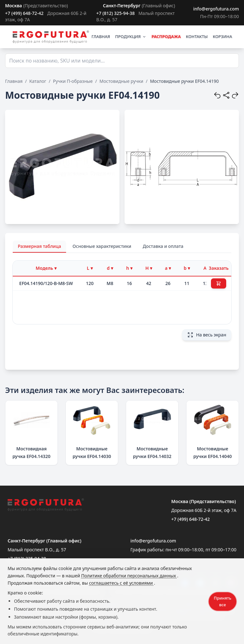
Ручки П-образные (73, 81)
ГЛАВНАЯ (101, 37)
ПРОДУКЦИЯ (131, 37)
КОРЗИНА (223, 37)
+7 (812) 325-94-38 (115, 13)
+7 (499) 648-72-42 (24, 13)
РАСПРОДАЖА (166, 37)
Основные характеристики (102, 246)
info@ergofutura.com (216, 9)
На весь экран (207, 335)
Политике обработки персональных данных (129, 576)
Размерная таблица (39, 246)
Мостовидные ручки (121, 81)
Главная (14, 81)
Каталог (38, 81)
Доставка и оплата (163, 246)
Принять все (223, 601)
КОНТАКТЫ (197, 37)
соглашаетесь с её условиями (121, 583)
